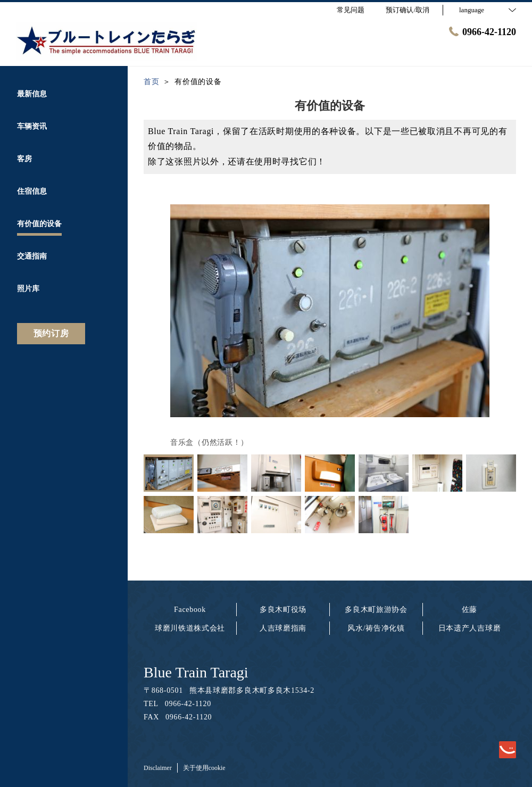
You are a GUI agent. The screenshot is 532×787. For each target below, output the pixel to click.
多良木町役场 (283, 610)
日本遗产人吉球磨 (470, 628)
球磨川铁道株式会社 (190, 628)
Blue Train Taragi (196, 672)
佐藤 (469, 610)
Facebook (190, 610)
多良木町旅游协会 (376, 610)
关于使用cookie (204, 768)
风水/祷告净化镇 (376, 628)
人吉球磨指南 (283, 628)
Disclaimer (158, 768)
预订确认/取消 (408, 10)
